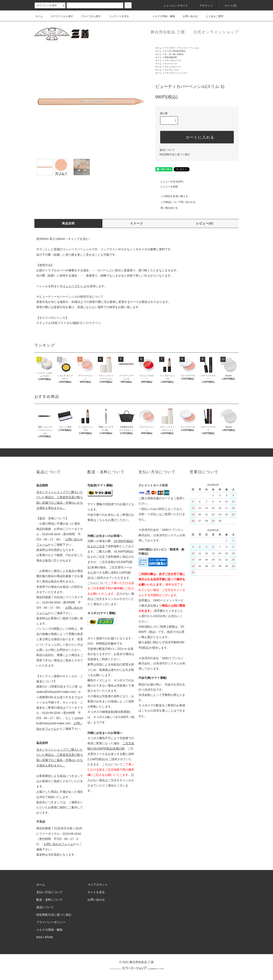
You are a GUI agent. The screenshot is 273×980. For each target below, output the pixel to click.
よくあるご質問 (212, 16)
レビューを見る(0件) (169, 182)
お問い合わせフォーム (58, 844)
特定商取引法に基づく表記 (175, 154)
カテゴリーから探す (59, 16)
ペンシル (195, 48)
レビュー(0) (205, 223)
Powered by (136, 969)
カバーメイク (171, 64)
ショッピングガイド (173, 6)
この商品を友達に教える (172, 196)
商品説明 (68, 223)
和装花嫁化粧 (171, 57)
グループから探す (88, 16)
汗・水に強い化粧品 (174, 54)
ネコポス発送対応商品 (175, 51)
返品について (167, 150)
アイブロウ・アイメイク (176, 48)
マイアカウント (98, 885)
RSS (39, 937)
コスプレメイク (172, 70)
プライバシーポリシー (51, 922)
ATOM (49, 937)
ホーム (39, 16)
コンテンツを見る (116, 16)
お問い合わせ (188, 16)
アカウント (204, 6)
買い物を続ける (167, 208)
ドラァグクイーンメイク (176, 73)
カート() (228, 6)
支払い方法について (49, 892)
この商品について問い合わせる (175, 202)
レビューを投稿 (167, 187)
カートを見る (96, 892)
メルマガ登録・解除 (161, 16)
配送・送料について (49, 900)
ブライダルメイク (173, 60)
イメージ (137, 223)
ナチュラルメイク (173, 67)
